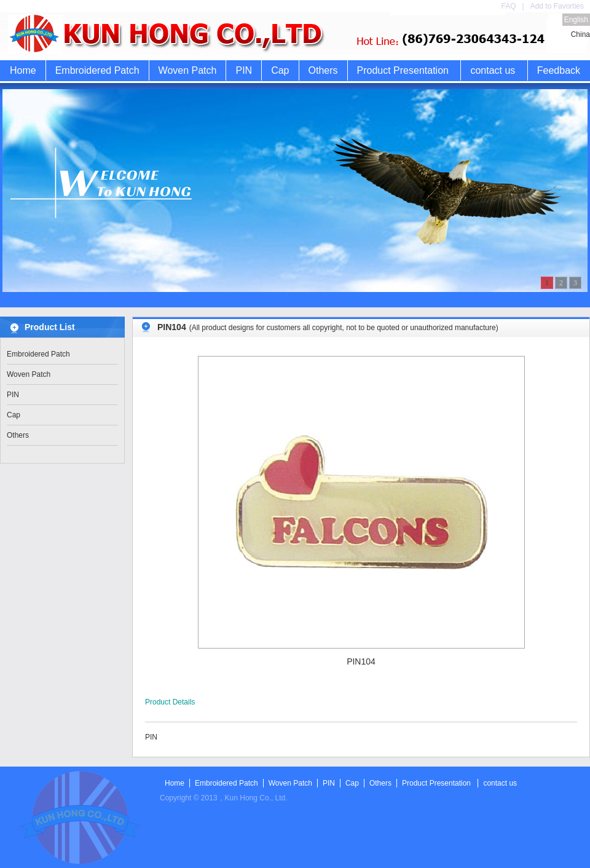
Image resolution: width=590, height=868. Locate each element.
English (576, 20)
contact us (493, 70)
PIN (244, 70)
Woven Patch (188, 70)
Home (23, 70)
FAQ (508, 6)
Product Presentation (403, 70)
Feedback (559, 70)
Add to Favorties (557, 6)
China (580, 34)
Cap (280, 70)
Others (323, 70)
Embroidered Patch (97, 70)
